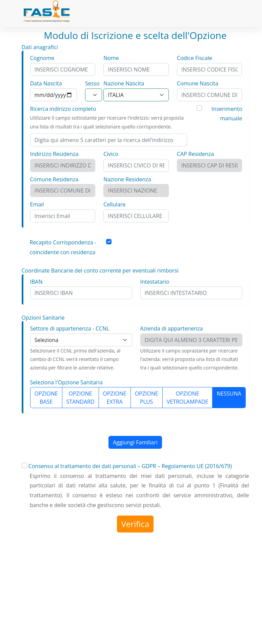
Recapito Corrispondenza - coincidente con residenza (63, 247)
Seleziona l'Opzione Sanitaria (66, 382)
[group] (136, 398)
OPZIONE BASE (46, 398)
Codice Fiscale (195, 58)
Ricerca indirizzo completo (63, 109)
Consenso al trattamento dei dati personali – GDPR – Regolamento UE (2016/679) (130, 466)
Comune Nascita (198, 83)
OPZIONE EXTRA (115, 398)
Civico (111, 154)
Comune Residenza (54, 179)
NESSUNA (229, 394)
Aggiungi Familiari (135, 442)
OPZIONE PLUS (147, 398)
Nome (111, 58)
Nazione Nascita (124, 83)
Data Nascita (46, 83)
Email (37, 204)
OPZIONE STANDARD (80, 398)
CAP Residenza (195, 154)
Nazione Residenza (127, 179)
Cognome (42, 58)
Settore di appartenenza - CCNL (70, 328)
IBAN (36, 282)
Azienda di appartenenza (172, 328)
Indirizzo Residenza (54, 154)
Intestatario (155, 282)
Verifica (135, 524)
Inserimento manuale (227, 114)
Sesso (92, 83)
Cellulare (114, 204)
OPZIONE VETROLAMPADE (188, 398)
